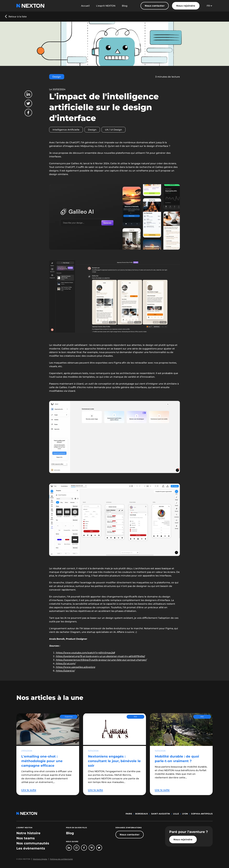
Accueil (85, 6)
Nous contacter (155, 6)
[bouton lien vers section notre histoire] (28, 833)
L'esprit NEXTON (106, 6)
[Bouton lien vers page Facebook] (84, 848)
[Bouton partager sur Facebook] (28, 113)
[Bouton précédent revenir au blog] (16, 17)
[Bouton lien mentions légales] (39, 859)
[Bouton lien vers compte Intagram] (76, 848)
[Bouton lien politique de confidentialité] (61, 859)
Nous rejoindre (186, 6)
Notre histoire (28, 833)
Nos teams (26, 838)
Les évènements (31, 848)
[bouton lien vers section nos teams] (26, 838)
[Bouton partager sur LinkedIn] (28, 94)
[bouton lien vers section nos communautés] (33, 843)
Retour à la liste (18, 17)
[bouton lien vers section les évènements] (31, 848)
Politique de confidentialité (61, 859)
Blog (125, 6)
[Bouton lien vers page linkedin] (69, 848)
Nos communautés (33, 843)
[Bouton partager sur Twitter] (28, 103)
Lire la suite (29, 790)
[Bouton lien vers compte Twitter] (99, 848)
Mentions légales (40, 859)
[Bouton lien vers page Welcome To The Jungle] (92, 848)
